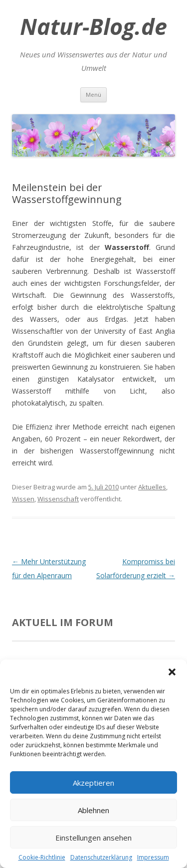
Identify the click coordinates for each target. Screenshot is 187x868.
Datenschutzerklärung (101, 857)
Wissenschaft (58, 499)
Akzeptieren (93, 783)
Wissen (23, 499)
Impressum (153, 857)
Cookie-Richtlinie (42, 857)
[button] (172, 672)
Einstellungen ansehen (93, 838)
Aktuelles (152, 487)
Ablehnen (93, 810)
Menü (93, 95)
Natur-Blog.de (93, 26)
